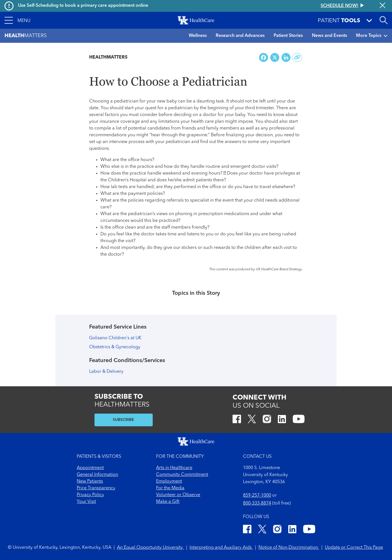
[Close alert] (382, 6)
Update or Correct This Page (354, 548)
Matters (26, 36)
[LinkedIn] (282, 420)
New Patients (90, 481)
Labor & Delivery (106, 372)
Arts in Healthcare (174, 468)
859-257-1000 (257, 496)
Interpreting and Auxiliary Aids (221, 548)
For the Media (170, 488)
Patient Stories (288, 36)
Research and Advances (240, 36)
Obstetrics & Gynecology (115, 347)
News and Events (329, 36)
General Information (97, 475)
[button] (17, 20)
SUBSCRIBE (123, 420)
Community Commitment (182, 475)
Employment (169, 481)
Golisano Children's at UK (115, 338)
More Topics (372, 36)
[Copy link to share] (297, 57)
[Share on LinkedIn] (286, 58)
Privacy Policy (90, 495)
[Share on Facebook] (263, 58)
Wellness (198, 36)
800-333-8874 (257, 503)
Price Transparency (96, 488)
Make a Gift (168, 502)
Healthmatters (108, 57)
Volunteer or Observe (178, 495)
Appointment (90, 468)
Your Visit (86, 502)
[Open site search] (384, 20)
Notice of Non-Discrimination (289, 548)
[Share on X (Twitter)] (275, 58)
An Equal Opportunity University (150, 548)
